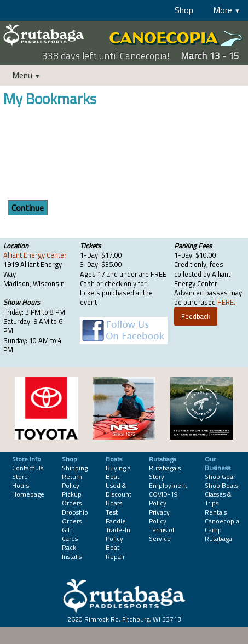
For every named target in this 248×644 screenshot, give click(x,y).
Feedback (196, 316)
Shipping (75, 468)
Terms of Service (162, 534)
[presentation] (86, 155)
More (223, 10)
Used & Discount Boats (119, 494)
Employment (168, 485)
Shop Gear (220, 477)
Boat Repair (115, 552)
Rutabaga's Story (165, 472)
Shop (184, 10)
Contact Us (28, 468)
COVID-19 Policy (163, 498)
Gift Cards (70, 534)
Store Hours (21, 481)
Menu (22, 75)
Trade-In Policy (118, 534)
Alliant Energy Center (35, 255)
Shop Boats (221, 485)
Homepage (28, 494)
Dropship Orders (75, 517)
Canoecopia (222, 521)
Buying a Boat (118, 472)
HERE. (226, 302)
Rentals (216, 512)
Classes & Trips (218, 498)
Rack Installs (72, 552)
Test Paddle (116, 517)
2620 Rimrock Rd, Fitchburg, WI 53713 (124, 619)
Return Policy (72, 481)
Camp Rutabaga (218, 534)
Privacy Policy (159, 517)
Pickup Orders (72, 498)
